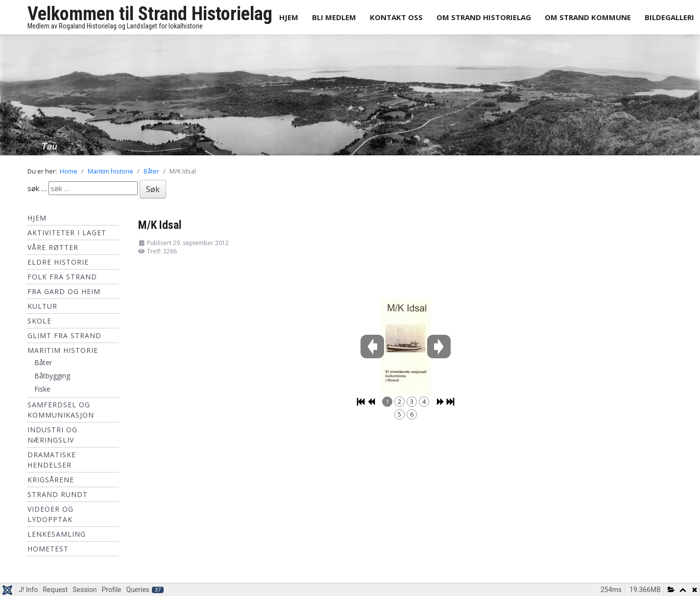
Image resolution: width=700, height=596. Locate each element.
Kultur (42, 306)
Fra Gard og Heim (64, 291)
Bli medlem (334, 17)
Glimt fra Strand (64, 335)
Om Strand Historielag (484, 17)
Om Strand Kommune (588, 17)
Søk (153, 189)
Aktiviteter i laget (67, 233)
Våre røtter (53, 247)
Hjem (289, 17)
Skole (39, 321)
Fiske (42, 389)
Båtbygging (52, 376)
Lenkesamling (57, 534)
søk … (37, 188)
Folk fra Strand (62, 277)
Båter (43, 362)
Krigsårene (51, 480)
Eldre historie (58, 262)
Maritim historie (63, 350)
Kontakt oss (396, 17)
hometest (48, 549)
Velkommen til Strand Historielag (150, 14)
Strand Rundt (58, 494)
